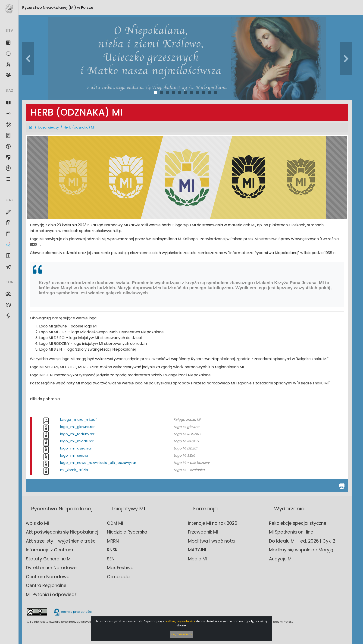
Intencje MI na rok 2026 (213, 523)
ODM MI (115, 523)
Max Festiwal (121, 568)
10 (210, 93)
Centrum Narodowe (48, 577)
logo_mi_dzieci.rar (76, 448)
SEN (111, 559)
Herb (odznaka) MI (79, 127)
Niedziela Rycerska (127, 532)
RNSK (112, 550)
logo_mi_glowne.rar (77, 427)
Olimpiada (118, 577)
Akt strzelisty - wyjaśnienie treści (61, 541)
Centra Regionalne (46, 586)
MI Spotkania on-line (291, 532)
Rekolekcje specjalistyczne (298, 523)
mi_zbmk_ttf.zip (74, 470)
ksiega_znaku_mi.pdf (78, 420)
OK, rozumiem (181, 634)
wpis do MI (37, 523)
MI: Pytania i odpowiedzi (52, 595)
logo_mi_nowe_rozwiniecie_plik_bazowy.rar (98, 463)
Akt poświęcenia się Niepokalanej (62, 532)
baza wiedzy (48, 127)
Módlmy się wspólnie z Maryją (301, 550)
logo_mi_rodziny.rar (77, 434)
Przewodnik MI (203, 532)
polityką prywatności (180, 621)
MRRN (113, 541)
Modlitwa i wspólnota (211, 541)
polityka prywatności (72, 612)
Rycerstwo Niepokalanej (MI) (58, 8)
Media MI (198, 559)
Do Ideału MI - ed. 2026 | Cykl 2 (302, 541)
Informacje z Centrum (50, 550)
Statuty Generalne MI (49, 559)
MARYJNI (197, 550)
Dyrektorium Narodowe (51, 568)
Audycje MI (281, 559)
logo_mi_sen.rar (74, 456)
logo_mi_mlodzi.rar (77, 441)
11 (216, 93)
